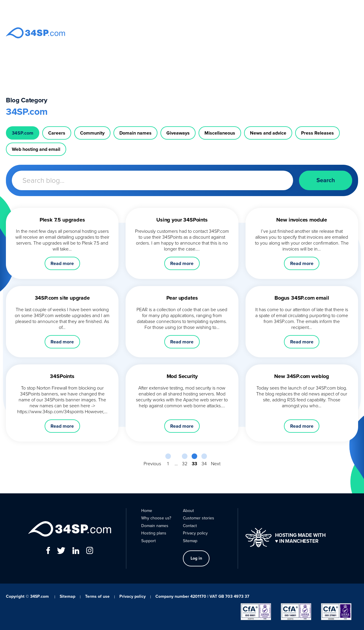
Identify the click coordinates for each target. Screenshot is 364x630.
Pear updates (182, 298)
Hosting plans (229, 33)
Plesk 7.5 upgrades (62, 220)
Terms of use (97, 596)
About (275, 33)
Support (256, 33)
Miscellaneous (220, 133)
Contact (293, 33)
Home (134, 33)
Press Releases (317, 133)
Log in (317, 33)
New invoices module (302, 220)
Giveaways (178, 133)
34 (204, 463)
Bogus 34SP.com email (302, 298)
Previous (152, 463)
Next (216, 463)
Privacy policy (195, 533)
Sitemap (190, 541)
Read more (62, 263)
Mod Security (182, 376)
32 (185, 463)
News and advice (268, 133)
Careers (57, 133)
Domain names (196, 33)
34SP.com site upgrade (62, 298)
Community (92, 133)
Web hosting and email (36, 149)
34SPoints (62, 376)
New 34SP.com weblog (302, 376)
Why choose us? (161, 33)
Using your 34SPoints (182, 220)
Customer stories (199, 518)
